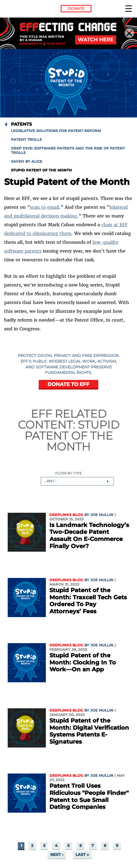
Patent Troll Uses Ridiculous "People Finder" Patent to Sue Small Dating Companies (89, 796)
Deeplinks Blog (66, 515)
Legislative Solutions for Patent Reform (56, 131)
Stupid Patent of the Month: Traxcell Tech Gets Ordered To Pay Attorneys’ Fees (88, 601)
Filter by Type (68, 473)
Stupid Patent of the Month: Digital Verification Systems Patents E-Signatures (89, 731)
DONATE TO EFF (68, 384)
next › (57, 855)
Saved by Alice (27, 161)
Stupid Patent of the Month (41, 170)
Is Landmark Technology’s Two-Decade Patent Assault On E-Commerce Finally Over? (89, 535)
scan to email (45, 207)
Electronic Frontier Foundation (19, 10)
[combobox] (77, 481)
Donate (76, 8)
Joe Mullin (102, 515)
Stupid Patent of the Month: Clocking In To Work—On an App (83, 662)
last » (82, 855)
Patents (21, 124)
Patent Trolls (26, 140)
